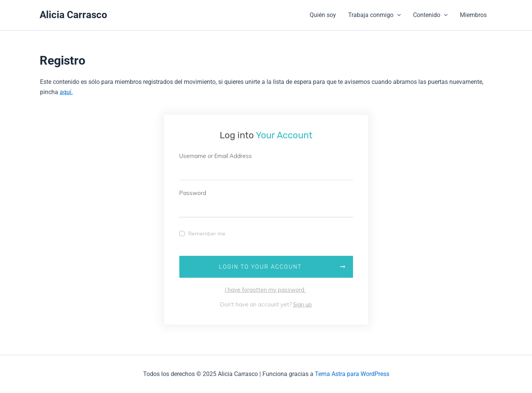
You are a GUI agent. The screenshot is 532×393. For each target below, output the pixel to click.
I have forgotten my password (265, 290)
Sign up (302, 304)
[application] (397, 15)
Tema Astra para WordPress (352, 374)
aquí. (66, 92)
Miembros (473, 15)
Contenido (430, 15)
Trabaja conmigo (375, 15)
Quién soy (323, 15)
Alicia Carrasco (73, 15)
